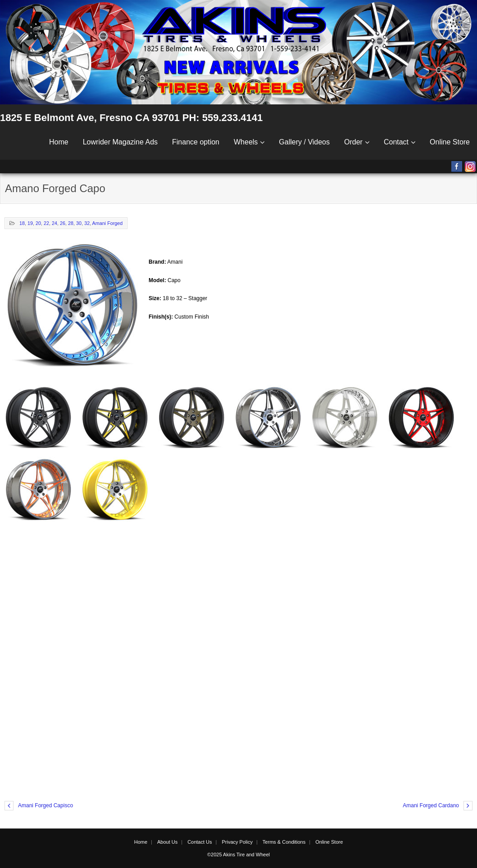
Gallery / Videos (304, 142)
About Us (167, 842)
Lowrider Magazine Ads (120, 142)
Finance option (196, 142)
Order (353, 142)
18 (22, 223)
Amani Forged (108, 223)
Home (59, 142)
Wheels (246, 142)
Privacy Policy (237, 842)
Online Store (450, 142)
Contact (396, 142)
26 (63, 223)
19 (30, 223)
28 (71, 223)
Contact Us (200, 842)
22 (46, 223)
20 (38, 223)
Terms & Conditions (284, 842)
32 (87, 223)
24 (55, 223)
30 (79, 223)
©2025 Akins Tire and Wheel (238, 855)
